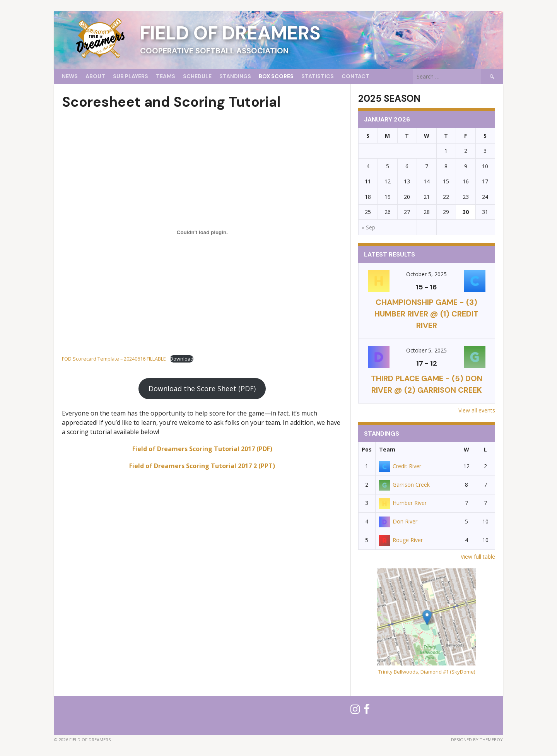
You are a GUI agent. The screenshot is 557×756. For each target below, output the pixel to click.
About (95, 76)
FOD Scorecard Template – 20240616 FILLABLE (114, 359)
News (70, 76)
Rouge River (401, 540)
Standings (235, 76)
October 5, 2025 (426, 274)
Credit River (400, 466)
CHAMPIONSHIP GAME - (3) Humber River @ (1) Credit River (426, 314)
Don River (398, 521)
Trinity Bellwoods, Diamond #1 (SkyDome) (427, 672)
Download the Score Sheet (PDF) (202, 388)
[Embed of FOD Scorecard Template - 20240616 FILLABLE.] (202, 232)
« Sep (368, 227)
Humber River (403, 503)
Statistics (318, 76)
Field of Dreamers (230, 33)
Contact (355, 76)
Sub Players (131, 76)
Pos (367, 449)
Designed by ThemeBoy (477, 740)
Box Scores (276, 76)
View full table (478, 557)
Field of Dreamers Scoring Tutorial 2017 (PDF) (202, 449)
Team (387, 449)
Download (182, 359)
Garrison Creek (404, 485)
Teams (166, 76)
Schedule (197, 76)
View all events (477, 410)
